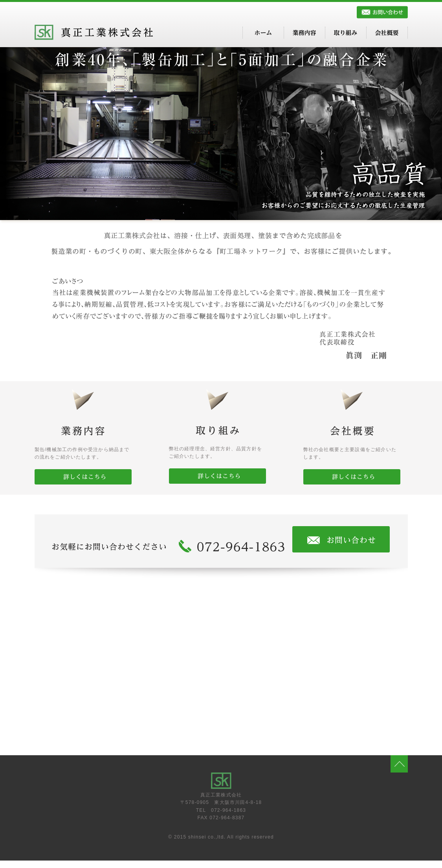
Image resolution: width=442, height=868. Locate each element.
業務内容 (304, 33)
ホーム (263, 33)
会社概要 (387, 33)
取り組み (346, 33)
